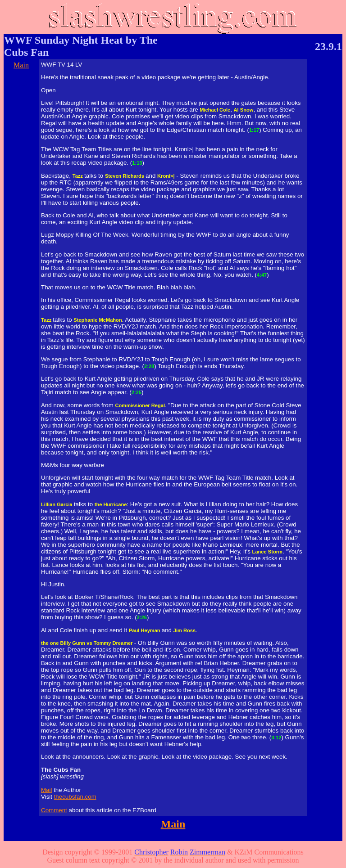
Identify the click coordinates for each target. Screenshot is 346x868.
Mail (46, 790)
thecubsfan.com (75, 797)
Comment (54, 810)
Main (21, 65)
